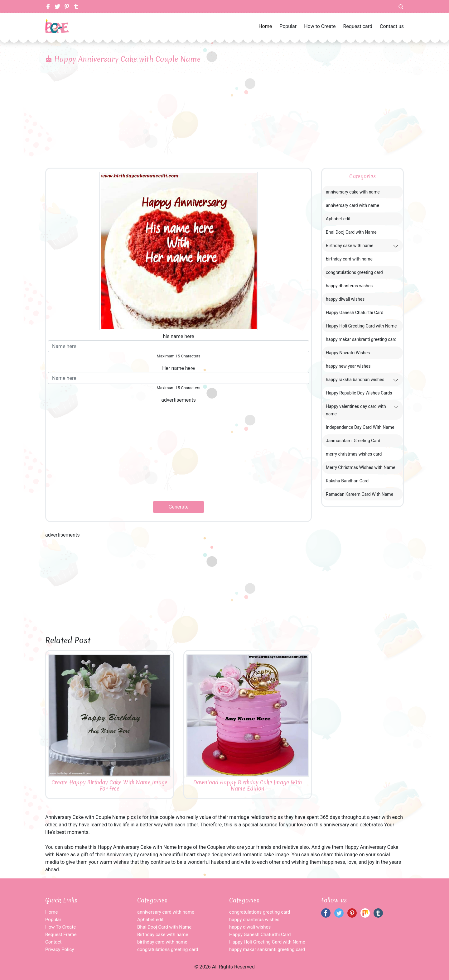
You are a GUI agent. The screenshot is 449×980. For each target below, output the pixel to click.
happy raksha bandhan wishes (355, 380)
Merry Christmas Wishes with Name (361, 467)
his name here (178, 336)
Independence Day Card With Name (360, 427)
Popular (288, 26)
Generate (178, 507)
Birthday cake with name (350, 246)
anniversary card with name (352, 205)
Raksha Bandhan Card (347, 481)
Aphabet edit (338, 219)
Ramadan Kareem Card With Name (360, 494)
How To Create (60, 927)
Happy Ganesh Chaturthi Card (355, 313)
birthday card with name (349, 259)
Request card (358, 26)
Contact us (392, 26)
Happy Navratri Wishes (348, 353)
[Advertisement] (224, 121)
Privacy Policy (60, 949)
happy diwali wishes (345, 299)
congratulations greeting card (354, 272)
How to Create (320, 26)
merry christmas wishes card (354, 454)
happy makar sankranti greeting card (361, 339)
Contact (53, 942)
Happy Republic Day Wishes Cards (359, 393)
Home (265, 26)
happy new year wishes (348, 366)
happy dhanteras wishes (349, 286)
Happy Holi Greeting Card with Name (361, 326)
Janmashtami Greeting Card (353, 441)
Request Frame (61, 935)
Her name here (178, 368)
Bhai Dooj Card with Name (351, 232)
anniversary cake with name (353, 192)
